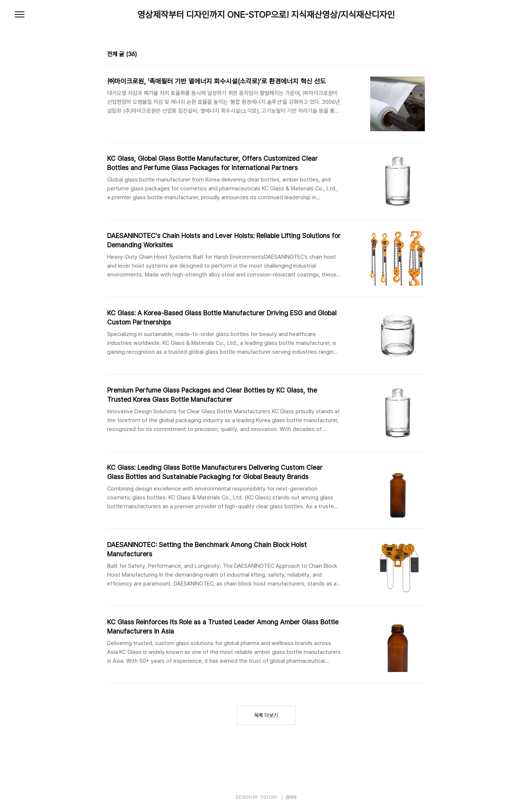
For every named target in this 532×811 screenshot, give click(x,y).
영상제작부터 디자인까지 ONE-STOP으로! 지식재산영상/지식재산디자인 (266, 15)
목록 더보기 (266, 715)
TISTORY (268, 797)
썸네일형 (410, 55)
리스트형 (420, 55)
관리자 (291, 797)
